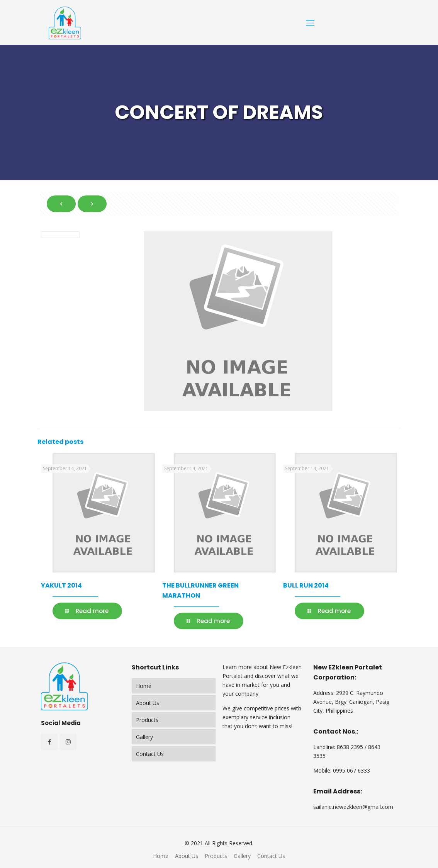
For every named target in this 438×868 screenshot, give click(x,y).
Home (144, 686)
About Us (148, 703)
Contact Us (150, 754)
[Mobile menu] (310, 22)
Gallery (144, 737)
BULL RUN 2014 (306, 585)
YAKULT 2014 (61, 585)
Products (147, 720)
